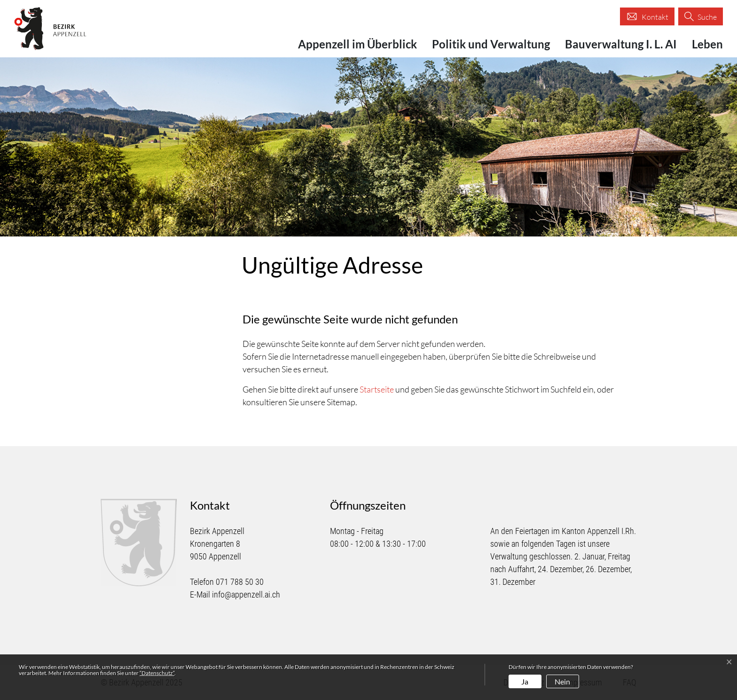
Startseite (377, 389)
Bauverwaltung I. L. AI (621, 44)
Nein (562, 681)
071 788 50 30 (240, 582)
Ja (525, 681)
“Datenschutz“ (157, 673)
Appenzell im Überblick (357, 44)
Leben (707, 44)
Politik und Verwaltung (491, 44)
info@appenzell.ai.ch (246, 594)
